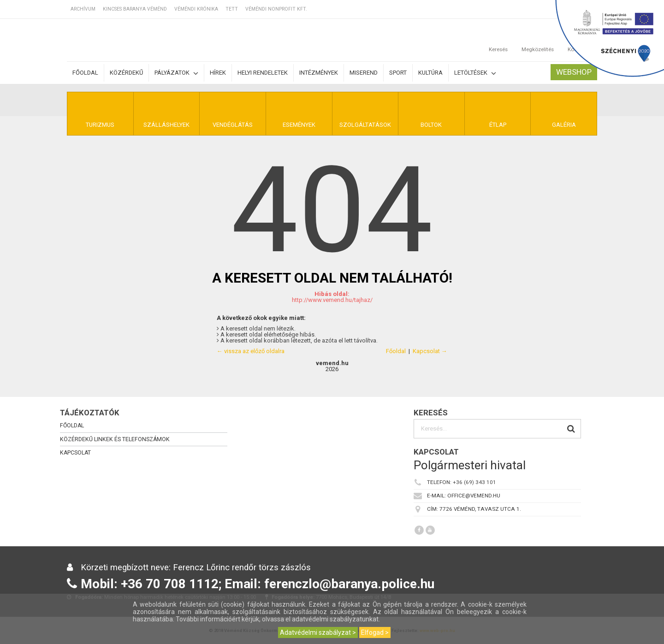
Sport (398, 73)
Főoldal (85, 73)
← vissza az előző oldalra (251, 351)
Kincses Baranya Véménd (135, 9)
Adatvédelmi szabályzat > (318, 632)
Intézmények (319, 73)
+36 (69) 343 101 (474, 482)
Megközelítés (538, 40)
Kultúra (430, 73)
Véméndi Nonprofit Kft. (276, 9)
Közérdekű (126, 73)
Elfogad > (375, 632)
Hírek (218, 73)
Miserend (364, 73)
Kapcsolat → (430, 351)
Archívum (83, 9)
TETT (232, 9)
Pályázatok (176, 73)
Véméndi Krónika (196, 9)
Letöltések (475, 73)
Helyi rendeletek (263, 73)
